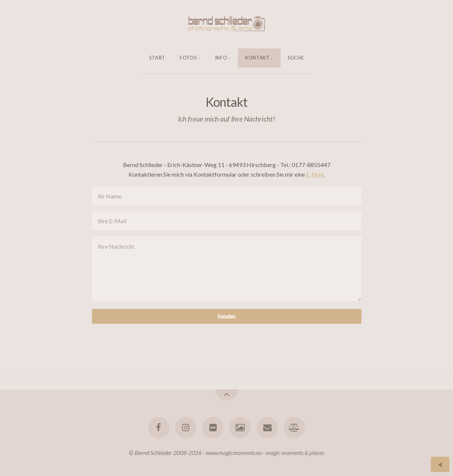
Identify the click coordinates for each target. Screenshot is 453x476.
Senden (226, 316)
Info (221, 58)
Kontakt (258, 58)
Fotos (188, 58)
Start (157, 58)
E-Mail (315, 174)
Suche (296, 58)
